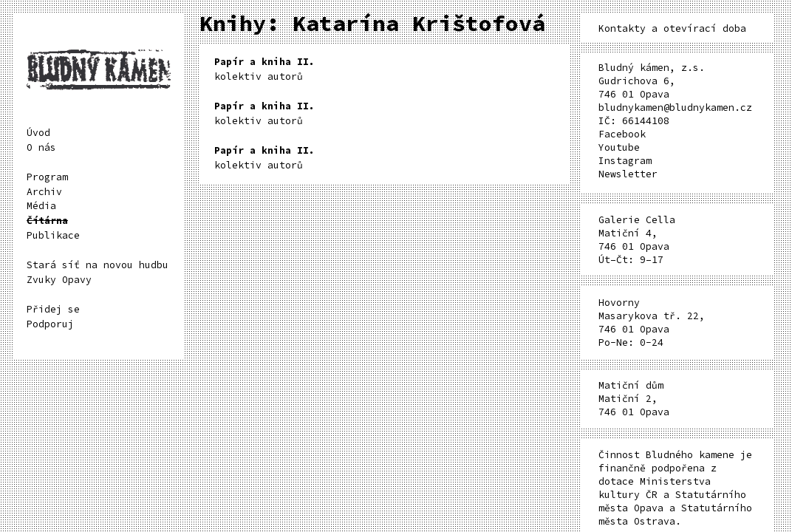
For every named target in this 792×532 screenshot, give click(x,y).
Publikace (53, 235)
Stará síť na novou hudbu (98, 265)
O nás (41, 147)
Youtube (619, 147)
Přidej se (53, 309)
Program (47, 177)
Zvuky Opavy (59, 280)
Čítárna (47, 221)
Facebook (622, 134)
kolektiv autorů (264, 69)
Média (41, 206)
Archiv (44, 192)
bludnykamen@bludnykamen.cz (675, 108)
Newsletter (628, 174)
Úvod (38, 133)
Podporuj (50, 324)
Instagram (625, 161)
